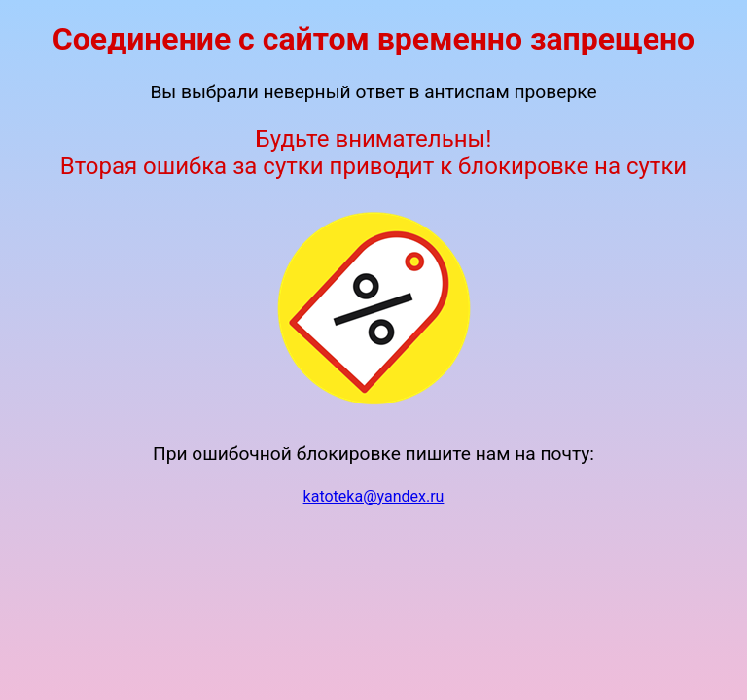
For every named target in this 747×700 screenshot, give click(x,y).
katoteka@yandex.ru (374, 496)
